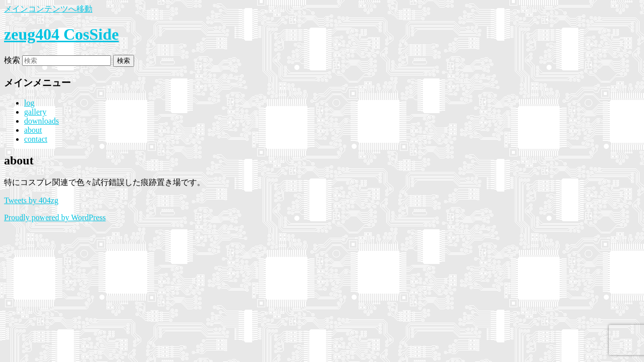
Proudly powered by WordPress (55, 217)
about (33, 130)
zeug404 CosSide (61, 34)
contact (36, 139)
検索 (12, 60)
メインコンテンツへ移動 (48, 9)
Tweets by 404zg (31, 200)
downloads (41, 121)
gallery (35, 112)
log (29, 103)
